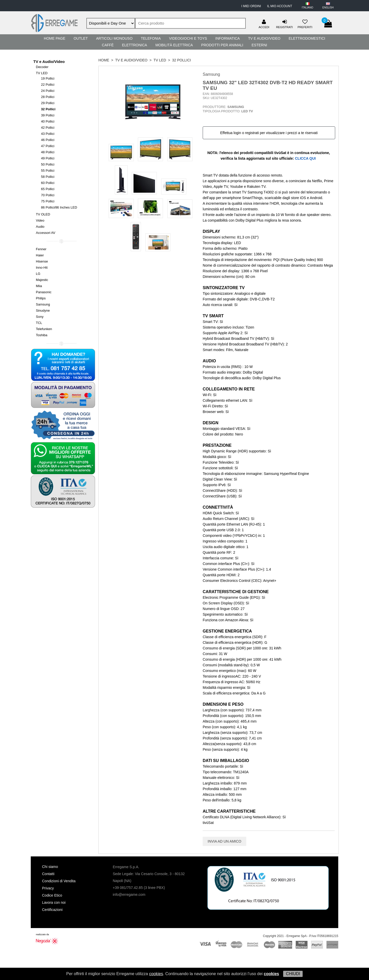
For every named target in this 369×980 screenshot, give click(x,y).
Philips (41, 298)
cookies (156, 974)
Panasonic (44, 292)
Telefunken (44, 329)
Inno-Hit (42, 268)
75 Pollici (48, 201)
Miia (39, 286)
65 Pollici (48, 189)
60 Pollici (48, 183)
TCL (39, 323)
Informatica (227, 38)
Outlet (81, 38)
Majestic (42, 280)
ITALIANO (308, 8)
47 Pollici (48, 146)
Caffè (108, 45)
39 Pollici (48, 115)
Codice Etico (52, 895)
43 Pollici (48, 134)
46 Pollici (48, 140)
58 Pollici (48, 177)
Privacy (48, 888)
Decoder (42, 67)
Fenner (41, 249)
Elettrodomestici (307, 38)
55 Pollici (48, 171)
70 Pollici (48, 195)
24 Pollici (48, 91)
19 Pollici (48, 78)
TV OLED (43, 214)
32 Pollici (48, 109)
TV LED (42, 73)
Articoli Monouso (114, 38)
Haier (40, 255)
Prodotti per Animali (222, 45)
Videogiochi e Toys (188, 38)
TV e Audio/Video (264, 38)
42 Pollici (48, 128)
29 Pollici (48, 103)
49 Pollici (48, 158)
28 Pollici (48, 97)
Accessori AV (46, 233)
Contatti (48, 874)
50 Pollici (48, 164)
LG (38, 274)
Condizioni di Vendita (59, 881)
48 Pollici (48, 152)
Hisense (42, 261)
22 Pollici (48, 85)
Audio (40, 227)
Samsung (43, 304)
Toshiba (42, 335)
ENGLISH (328, 8)
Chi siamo (50, 867)
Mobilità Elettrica (174, 45)
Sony (40, 317)
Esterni (259, 45)
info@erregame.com (129, 895)
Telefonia (151, 38)
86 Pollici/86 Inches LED (59, 207)
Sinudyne (43, 311)
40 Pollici (48, 121)
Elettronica (135, 45)
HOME (104, 60)
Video (40, 220)
